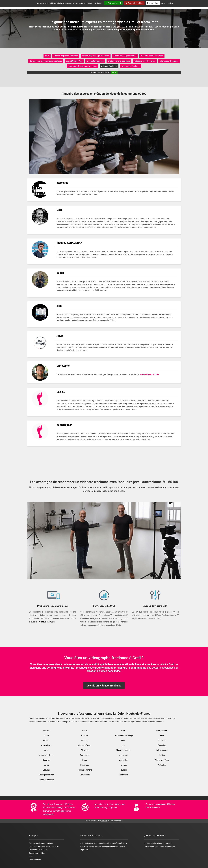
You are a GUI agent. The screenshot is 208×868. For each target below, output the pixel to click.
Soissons (162, 740)
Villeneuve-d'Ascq (162, 760)
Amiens (46, 740)
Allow (114, 72)
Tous (47, 56)
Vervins (162, 755)
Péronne (123, 765)
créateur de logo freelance (125, 56)
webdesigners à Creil (149, 374)
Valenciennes (162, 750)
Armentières (46, 745)
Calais (85, 731)
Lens (123, 740)
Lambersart (85, 775)
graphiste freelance (95, 61)
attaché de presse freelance (66, 56)
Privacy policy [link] (167, 3)
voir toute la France (47, 622)
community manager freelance (96, 56)
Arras (46, 750)
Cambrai (85, 735)
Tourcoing (162, 745)
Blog (31, 856)
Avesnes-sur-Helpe (46, 755)
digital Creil (85, 850)
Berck (46, 765)
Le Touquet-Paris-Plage (123, 735)
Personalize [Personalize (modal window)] (153, 3)
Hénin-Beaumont (85, 770)
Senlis (162, 735)
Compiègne (85, 755)
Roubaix (123, 770)
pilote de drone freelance (119, 61)
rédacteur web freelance (145, 61)
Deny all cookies (134, 3)
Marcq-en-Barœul (123, 750)
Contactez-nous (35, 860)
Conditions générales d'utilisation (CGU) (44, 846)
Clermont (85, 750)
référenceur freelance (169, 61)
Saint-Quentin (162, 731)
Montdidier (123, 760)
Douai (85, 760)
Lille (123, 745)
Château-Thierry (85, 745)
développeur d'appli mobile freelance (46, 61)
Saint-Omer (123, 775)
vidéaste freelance (109, 66)
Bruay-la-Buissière (46, 780)
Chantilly (85, 740)
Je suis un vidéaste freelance (104, 686)
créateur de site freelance (152, 56)
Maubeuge (123, 755)
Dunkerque (85, 765)
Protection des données (38, 850)
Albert (46, 735)
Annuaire (32, 843)
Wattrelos (162, 765)
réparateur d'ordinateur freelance (82, 66)
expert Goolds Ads (74, 61)
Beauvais (46, 760)
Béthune (46, 770)
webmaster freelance (131, 66)
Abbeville (46, 731)
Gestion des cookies (37, 853)
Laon (123, 731)
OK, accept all (113, 3)
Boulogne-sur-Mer (46, 775)
